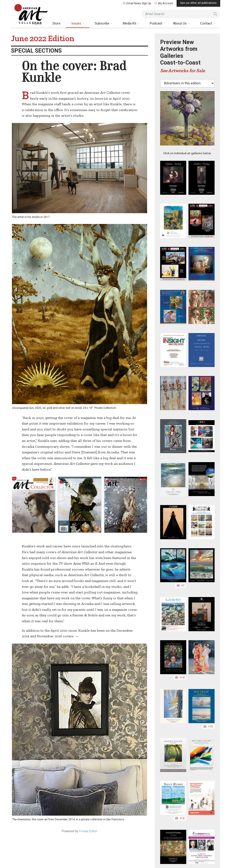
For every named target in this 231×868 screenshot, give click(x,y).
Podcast (156, 23)
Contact (207, 23)
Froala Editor (88, 831)
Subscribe (102, 23)
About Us (180, 23)
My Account (164, 3)
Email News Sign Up (137, 3)
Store (56, 23)
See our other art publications (198, 3)
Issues (77, 23)
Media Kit (130, 23)
